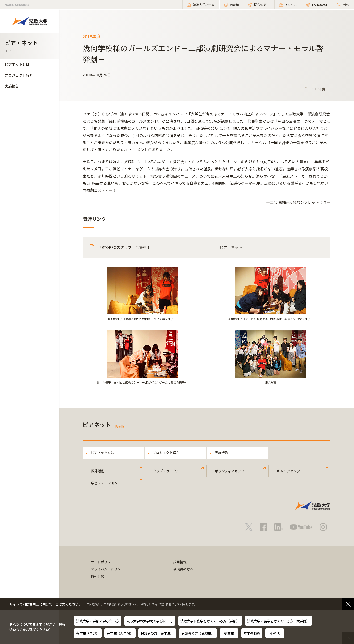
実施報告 (12, 86)
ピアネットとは (17, 64)
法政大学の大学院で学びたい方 (150, 621)
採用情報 (180, 562)
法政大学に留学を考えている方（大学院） (278, 621)
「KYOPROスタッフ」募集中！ (124, 247)
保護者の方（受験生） (198, 633)
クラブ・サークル (166, 471)
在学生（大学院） (120, 633)
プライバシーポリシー (107, 569)
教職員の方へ (183, 569)
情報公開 (97, 576)
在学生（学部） (88, 633)
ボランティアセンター (231, 471)
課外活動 (98, 471)
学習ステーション (104, 483)
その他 (275, 633)
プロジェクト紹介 (19, 75)
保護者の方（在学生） (157, 633)
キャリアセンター (290, 471)
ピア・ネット (231, 247)
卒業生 (229, 633)
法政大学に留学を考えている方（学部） (210, 621)
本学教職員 (252, 633)
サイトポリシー (102, 562)
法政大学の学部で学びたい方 (98, 621)
